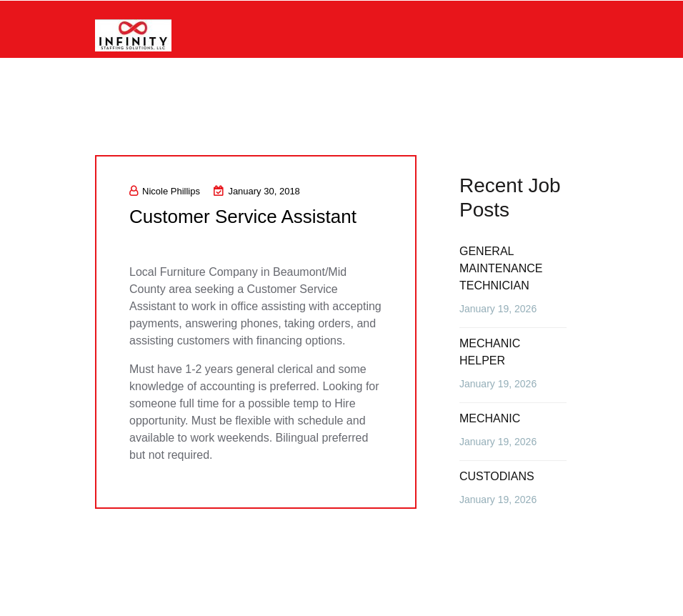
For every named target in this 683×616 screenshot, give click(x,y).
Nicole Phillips (165, 191)
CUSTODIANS (497, 476)
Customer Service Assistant (243, 217)
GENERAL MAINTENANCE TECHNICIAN (501, 268)
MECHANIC (490, 418)
